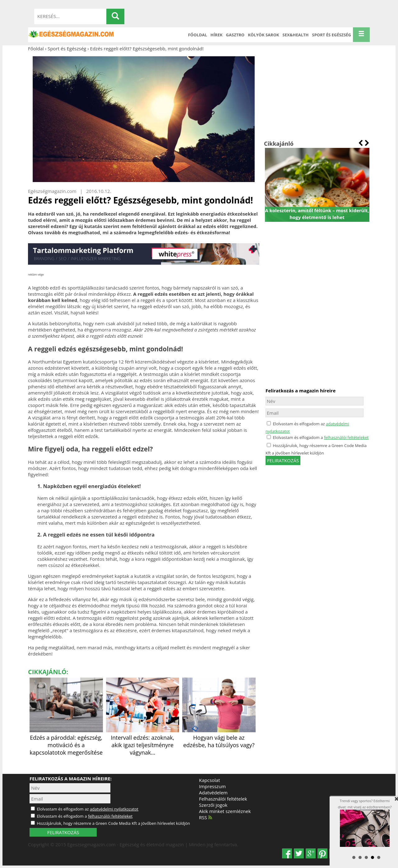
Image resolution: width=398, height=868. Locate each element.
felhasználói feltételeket (346, 437)
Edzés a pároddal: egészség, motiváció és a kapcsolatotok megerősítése (66, 741)
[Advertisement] (317, 96)
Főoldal (198, 35)
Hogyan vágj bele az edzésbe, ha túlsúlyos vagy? (219, 738)
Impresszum (212, 786)
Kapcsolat (210, 780)
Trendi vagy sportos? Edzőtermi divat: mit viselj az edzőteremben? (368, 823)
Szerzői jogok (213, 805)
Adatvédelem (213, 793)
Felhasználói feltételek (223, 799)
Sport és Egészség (332, 35)
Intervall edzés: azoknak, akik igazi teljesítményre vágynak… (143, 741)
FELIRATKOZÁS (63, 832)
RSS (206, 817)
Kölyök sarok (263, 35)
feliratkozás (283, 460)
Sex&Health (296, 35)
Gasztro (235, 35)
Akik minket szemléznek (225, 811)
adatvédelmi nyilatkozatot (114, 809)
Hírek (217, 35)
